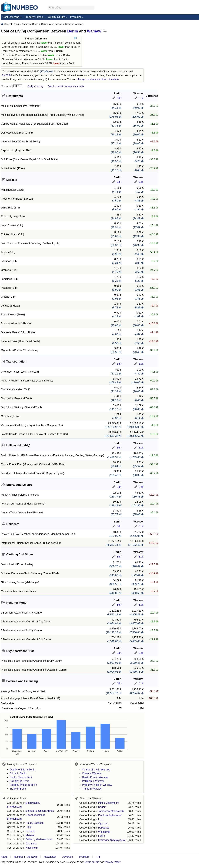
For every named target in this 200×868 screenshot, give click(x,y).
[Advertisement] (175, 42)
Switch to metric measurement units (66, 86)
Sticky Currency (35, 86)
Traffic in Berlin (18, 789)
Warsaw (94, 31)
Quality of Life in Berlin (22, 770)
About (4, 857)
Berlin (73, 31)
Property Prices (34, 17)
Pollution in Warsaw (93, 781)
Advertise (68, 857)
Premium (76, 17)
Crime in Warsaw (92, 773)
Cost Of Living (11, 17)
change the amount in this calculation (98, 79)
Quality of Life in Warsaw (96, 770)
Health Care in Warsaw (95, 777)
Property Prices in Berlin (23, 785)
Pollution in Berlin (20, 781)
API (98, 857)
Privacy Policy (113, 862)
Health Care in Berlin (21, 777)
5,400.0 (6, 75)
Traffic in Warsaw (92, 789)
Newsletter (50, 857)
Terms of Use (92, 862)
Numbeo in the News (26, 857)
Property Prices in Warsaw (97, 785)
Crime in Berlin (18, 773)
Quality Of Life (57, 17)
